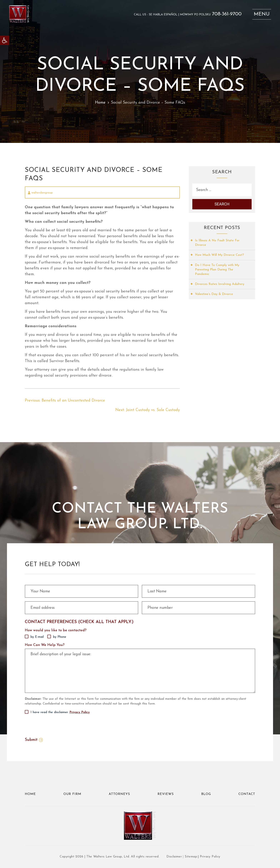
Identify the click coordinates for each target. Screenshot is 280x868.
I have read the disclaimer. (60, 712)
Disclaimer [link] (174, 857)
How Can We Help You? (45, 645)
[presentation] (52, 725)
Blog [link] (206, 794)
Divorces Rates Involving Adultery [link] (220, 284)
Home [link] (100, 103)
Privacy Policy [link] (80, 712)
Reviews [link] (166, 794)
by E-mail (37, 637)
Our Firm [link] (72, 794)
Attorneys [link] (119, 794)
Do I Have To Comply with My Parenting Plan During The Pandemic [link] (217, 270)
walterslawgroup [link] (42, 193)
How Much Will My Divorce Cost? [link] (219, 255)
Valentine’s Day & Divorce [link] (214, 294)
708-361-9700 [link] (227, 14)
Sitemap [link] (191, 857)
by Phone (60, 637)
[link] (5, 40)
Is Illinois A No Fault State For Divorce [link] (217, 243)
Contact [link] (247, 794)
